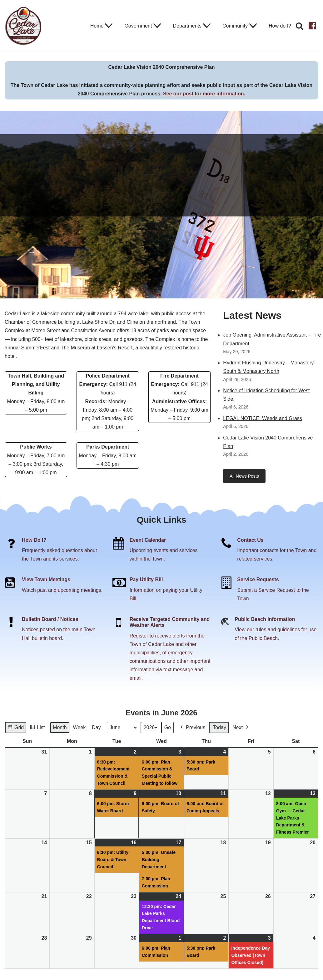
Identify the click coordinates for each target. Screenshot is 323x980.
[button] (109, 26)
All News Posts (244, 476)
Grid (15, 728)
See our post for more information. (204, 94)
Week (80, 727)
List (37, 728)
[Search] (299, 26)
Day (96, 727)
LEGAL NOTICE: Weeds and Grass (263, 418)
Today (219, 727)
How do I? (280, 26)
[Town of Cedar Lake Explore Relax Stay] (23, 26)
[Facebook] (312, 26)
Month (60, 727)
